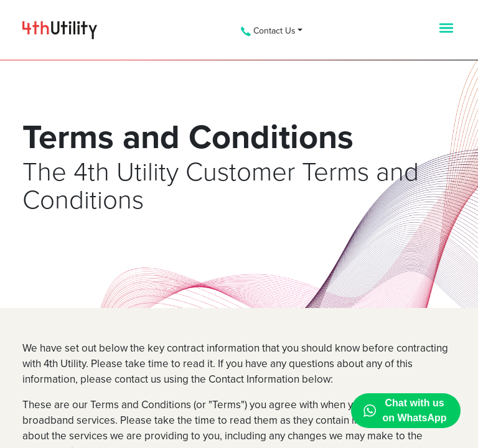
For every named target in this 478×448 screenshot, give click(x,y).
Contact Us (268, 31)
